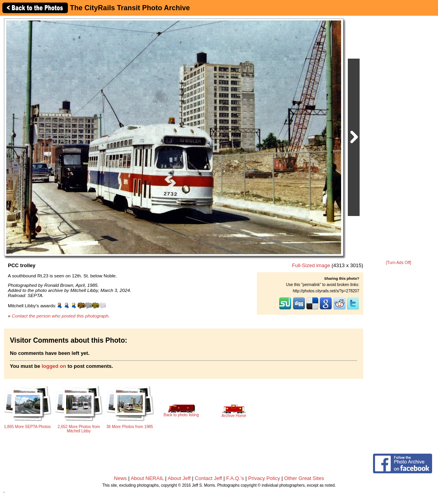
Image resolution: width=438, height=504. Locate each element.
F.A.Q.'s (235, 478)
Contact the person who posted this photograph (60, 316)
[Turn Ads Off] (399, 263)
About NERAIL (147, 478)
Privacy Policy (264, 478)
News (120, 478)
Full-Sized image (311, 265)
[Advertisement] (399, 138)
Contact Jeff (209, 478)
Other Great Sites (304, 478)
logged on (54, 366)
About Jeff (179, 478)
